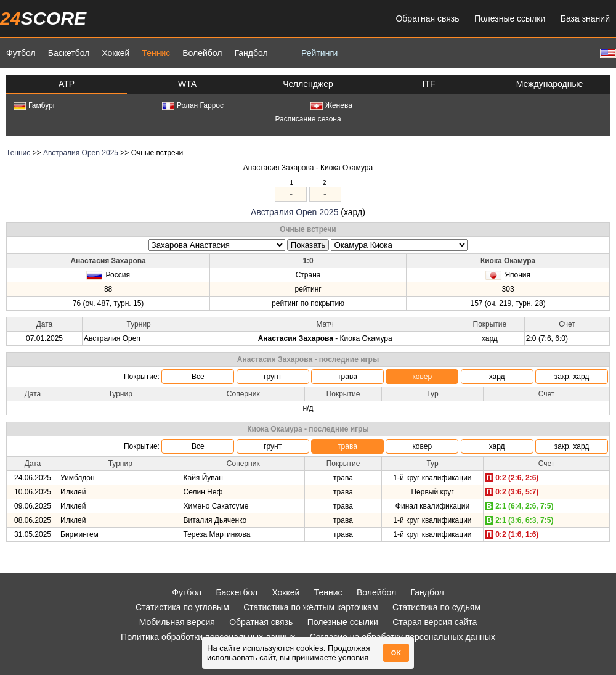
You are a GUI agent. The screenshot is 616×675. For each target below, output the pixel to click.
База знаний (585, 18)
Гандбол (251, 53)
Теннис (156, 53)
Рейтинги (319, 53)
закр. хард (572, 377)
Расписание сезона (308, 119)
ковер (422, 377)
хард (497, 377)
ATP (67, 84)
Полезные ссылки (510, 18)
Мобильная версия (177, 622)
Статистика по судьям (436, 607)
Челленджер (308, 84)
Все (198, 377)
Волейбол (202, 53)
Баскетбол (69, 53)
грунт (273, 377)
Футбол (21, 53)
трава (347, 377)
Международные (550, 84)
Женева (331, 105)
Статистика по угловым (182, 607)
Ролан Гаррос (193, 105)
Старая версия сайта (435, 622)
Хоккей (115, 53)
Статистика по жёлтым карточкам (311, 607)
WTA (187, 84)
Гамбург (34, 105)
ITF (429, 84)
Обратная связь (427, 18)
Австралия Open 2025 (81, 153)
